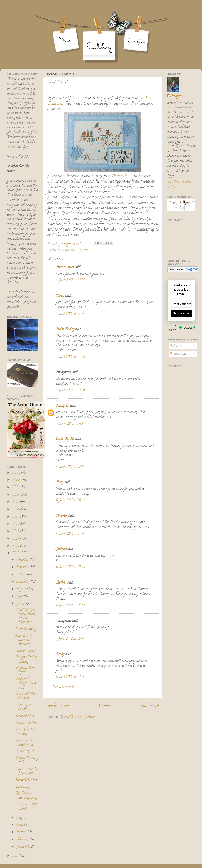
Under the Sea (25, 716)
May (20, 818)
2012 (16, 554)
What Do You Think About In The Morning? (25, 616)
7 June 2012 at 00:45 (70, 639)
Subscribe (181, 313)
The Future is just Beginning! (27, 796)
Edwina (61, 583)
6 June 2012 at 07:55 (71, 567)
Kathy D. (62, 406)
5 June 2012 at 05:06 (71, 314)
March (21, 832)
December (23, 560)
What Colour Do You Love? (27, 771)
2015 (16, 532)
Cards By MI (65, 439)
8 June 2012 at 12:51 (70, 677)
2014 (16, 539)
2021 (16, 488)
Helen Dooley (65, 329)
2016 (16, 524)
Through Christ (25, 651)
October (22, 575)
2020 (16, 495)
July (19, 597)
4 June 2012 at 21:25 (71, 281)
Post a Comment (63, 687)
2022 (17, 480)
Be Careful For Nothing (25, 697)
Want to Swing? (26, 629)
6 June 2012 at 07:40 (70, 534)
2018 (16, 510)
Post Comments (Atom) (80, 717)
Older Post (149, 706)
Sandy (60, 655)
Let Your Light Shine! (26, 807)
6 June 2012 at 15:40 (70, 606)
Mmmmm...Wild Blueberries (26, 743)
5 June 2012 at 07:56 (71, 391)
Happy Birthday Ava (27, 760)
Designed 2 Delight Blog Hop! (26, 684)
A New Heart (25, 752)
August (21, 589)
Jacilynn (61, 549)
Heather (62, 516)
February (23, 840)
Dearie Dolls (121, 176)
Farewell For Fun (27, 780)
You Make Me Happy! (25, 732)
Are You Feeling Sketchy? (26, 660)
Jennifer (176, 96)
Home (104, 706)
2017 (16, 517)
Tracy (60, 483)
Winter (83, 250)
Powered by (182, 327)
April (20, 825)
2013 (16, 546)
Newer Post (58, 706)
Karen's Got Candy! (23, 708)
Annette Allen (65, 268)
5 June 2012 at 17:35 (70, 424)
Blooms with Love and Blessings (24, 640)
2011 (16, 856)
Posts (176, 346)
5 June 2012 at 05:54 (71, 357)
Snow (73, 250)
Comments (178, 354)
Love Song (22, 787)
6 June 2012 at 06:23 (71, 500)
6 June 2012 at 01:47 (70, 467)
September (23, 582)
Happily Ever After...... (25, 671)
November (23, 567)
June (20, 604)
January (22, 847)
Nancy (60, 296)
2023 (17, 473)
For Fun (63, 250)
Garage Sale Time (27, 723)
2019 (16, 502)
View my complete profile (179, 185)
